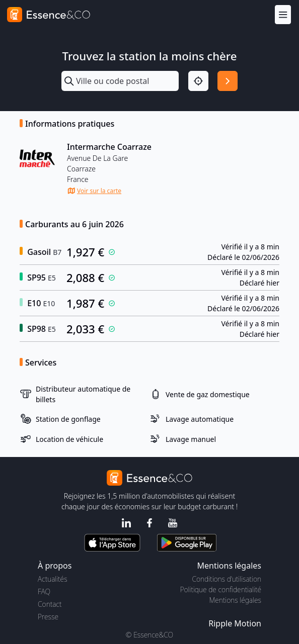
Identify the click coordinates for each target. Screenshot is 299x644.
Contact (50, 604)
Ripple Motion (235, 623)
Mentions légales (235, 600)
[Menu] (283, 14)
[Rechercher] (228, 81)
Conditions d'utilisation (227, 579)
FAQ (44, 591)
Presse (48, 617)
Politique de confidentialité (221, 589)
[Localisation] (198, 81)
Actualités (53, 579)
